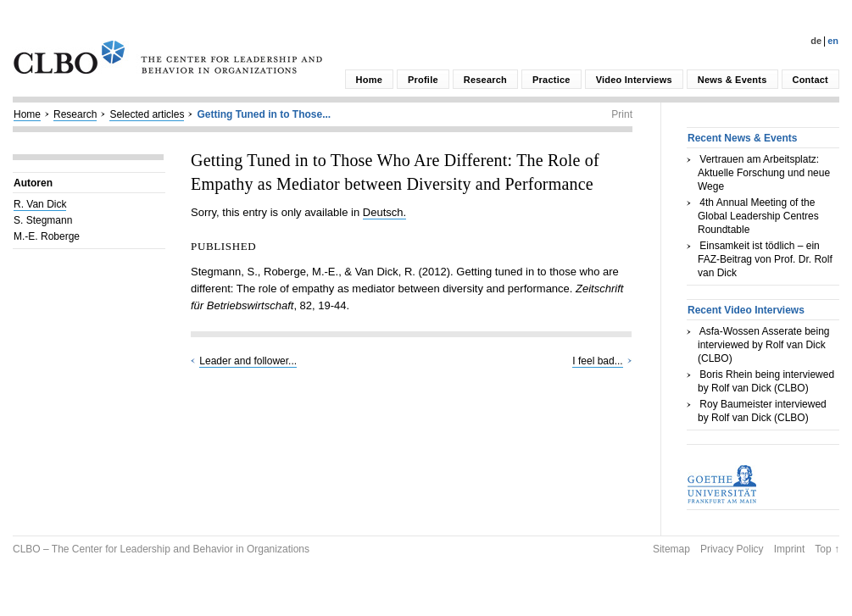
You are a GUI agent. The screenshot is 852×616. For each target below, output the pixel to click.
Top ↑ (827, 549)
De (816, 41)
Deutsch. (384, 212)
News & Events (732, 80)
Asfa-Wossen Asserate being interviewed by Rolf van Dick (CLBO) (764, 345)
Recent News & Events (742, 138)
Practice (551, 80)
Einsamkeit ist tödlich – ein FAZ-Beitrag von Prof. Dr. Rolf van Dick (765, 259)
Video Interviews (634, 80)
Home (369, 80)
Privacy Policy (732, 549)
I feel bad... (597, 361)
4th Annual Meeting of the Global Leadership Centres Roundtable (758, 216)
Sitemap (671, 549)
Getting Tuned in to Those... (264, 114)
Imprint (790, 549)
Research (485, 80)
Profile (423, 80)
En (833, 41)
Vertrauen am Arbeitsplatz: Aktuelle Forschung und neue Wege (764, 173)
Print (622, 114)
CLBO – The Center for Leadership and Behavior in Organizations (161, 549)
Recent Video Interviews (746, 310)
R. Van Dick (40, 204)
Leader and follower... (248, 361)
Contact (810, 80)
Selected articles (147, 114)
